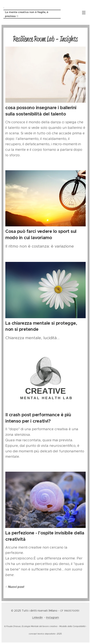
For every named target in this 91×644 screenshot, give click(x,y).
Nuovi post (16, 587)
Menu (84, 13)
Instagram (53, 617)
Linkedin (37, 617)
